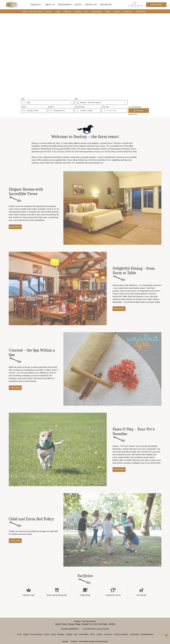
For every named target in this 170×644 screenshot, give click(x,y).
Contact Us (91, 5)
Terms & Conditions (121, 634)
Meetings (67, 11)
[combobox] (48, 102)
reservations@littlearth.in (70, 629)
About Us (50, 5)
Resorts (36, 5)
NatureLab (106, 5)
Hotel (76, 99)
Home (19, 634)
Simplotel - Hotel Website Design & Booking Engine (89, 641)
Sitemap (65, 641)
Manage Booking (133, 114)
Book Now (156, 5)
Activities (78, 11)
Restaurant (64, 5)
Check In (24, 107)
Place (23, 99)
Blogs (78, 5)
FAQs (108, 11)
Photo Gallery (97, 11)
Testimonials (140, 11)
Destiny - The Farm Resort (32, 11)
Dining (58, 11)
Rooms (49, 11)
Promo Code (105, 107)
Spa (86, 11)
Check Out (51, 107)
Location (117, 11)
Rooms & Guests (80, 107)
